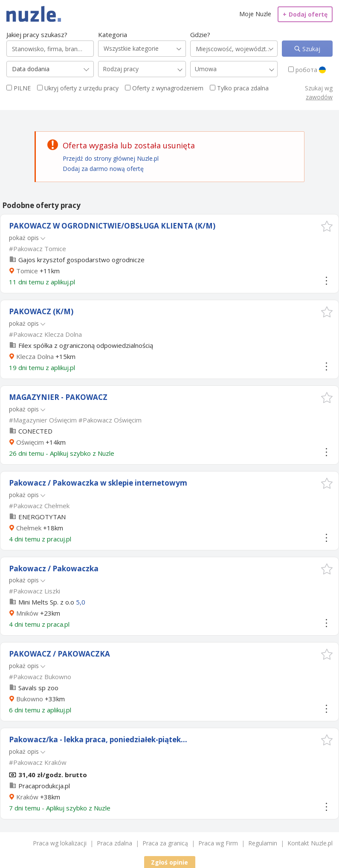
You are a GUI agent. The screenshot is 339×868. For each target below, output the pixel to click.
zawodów (319, 97)
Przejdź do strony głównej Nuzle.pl (111, 158)
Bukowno (30, 699)
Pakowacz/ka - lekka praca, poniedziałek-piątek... (98, 739)
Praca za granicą (165, 843)
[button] (327, 226)
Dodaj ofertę (305, 14)
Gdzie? (200, 35)
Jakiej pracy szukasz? (37, 35)
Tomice (27, 271)
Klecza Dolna (35, 356)
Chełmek (29, 528)
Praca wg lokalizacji (60, 843)
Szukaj (310, 49)
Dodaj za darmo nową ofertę (103, 169)
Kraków (27, 797)
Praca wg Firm (218, 843)
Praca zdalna (114, 843)
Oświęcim (30, 442)
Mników (27, 613)
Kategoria (113, 35)
